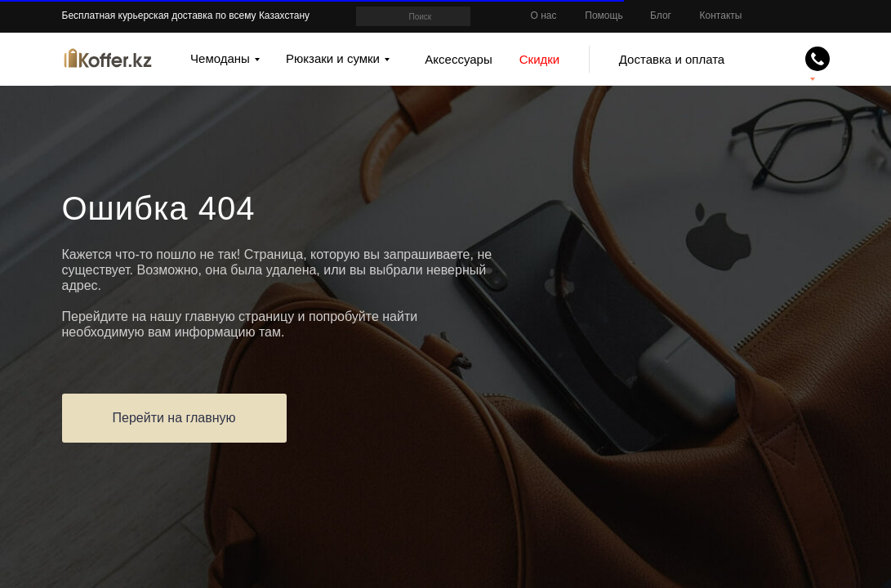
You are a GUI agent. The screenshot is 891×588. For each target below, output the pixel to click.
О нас (544, 16)
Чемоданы (220, 58)
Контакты (721, 16)
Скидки (539, 59)
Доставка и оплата (672, 59)
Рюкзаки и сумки (333, 58)
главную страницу (240, 316)
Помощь (604, 16)
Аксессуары (458, 59)
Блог (661, 16)
